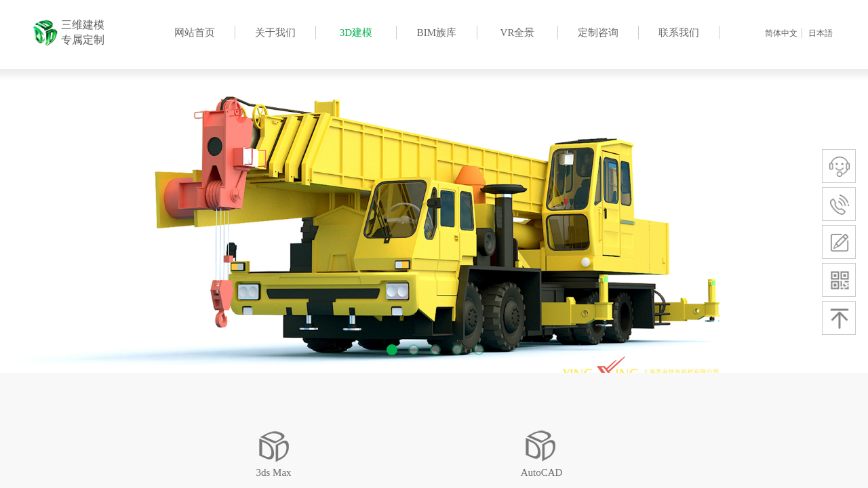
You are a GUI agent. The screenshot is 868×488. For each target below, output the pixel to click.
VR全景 (518, 33)
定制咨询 (598, 33)
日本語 (821, 33)
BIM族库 (437, 33)
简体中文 (781, 33)
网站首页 (195, 33)
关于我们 (275, 33)
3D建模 (356, 33)
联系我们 (679, 33)
